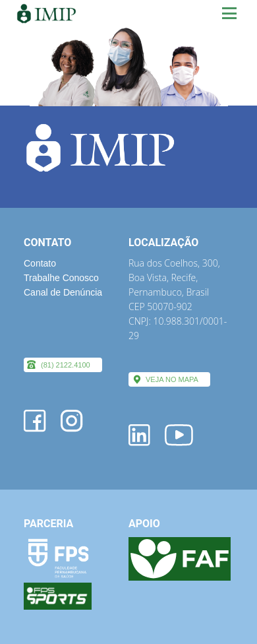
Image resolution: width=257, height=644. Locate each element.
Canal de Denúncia (63, 292)
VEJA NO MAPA (172, 379)
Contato (40, 263)
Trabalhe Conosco (61, 278)
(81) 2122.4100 (66, 365)
